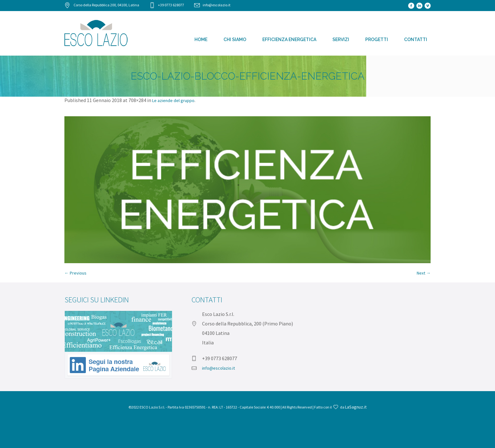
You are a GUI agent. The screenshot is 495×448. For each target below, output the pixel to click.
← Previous (75, 273)
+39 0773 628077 (171, 5)
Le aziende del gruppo (173, 100)
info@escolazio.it (217, 5)
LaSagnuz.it (356, 407)
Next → (424, 273)
